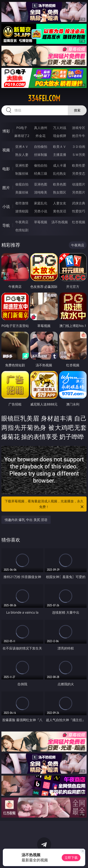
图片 (6, 188)
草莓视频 (41, 222)
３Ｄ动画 (79, 147)
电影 (6, 169)
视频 (6, 150)
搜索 (77, 110)
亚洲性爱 (22, 165)
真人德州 (41, 128)
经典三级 (41, 173)
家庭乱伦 (41, 203)
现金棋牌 (60, 136)
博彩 (6, 131)
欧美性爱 (79, 165)
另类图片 (79, 192)
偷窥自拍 (22, 184)
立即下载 (71, 858)
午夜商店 (22, 222)
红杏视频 (79, 222)
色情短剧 (22, 230)
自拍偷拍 (41, 147)
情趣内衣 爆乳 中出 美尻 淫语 (26, 520)
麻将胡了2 (22, 136)
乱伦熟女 (60, 173)
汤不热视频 (60, 222)
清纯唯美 (41, 192)
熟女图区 (60, 192)
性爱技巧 (79, 211)
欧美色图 (60, 184)
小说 (6, 207)
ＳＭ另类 (79, 155)
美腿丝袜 (22, 192)
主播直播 (60, 155)
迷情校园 (22, 211)
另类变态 (79, 173)
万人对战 (60, 128)
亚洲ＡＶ (22, 147)
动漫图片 (79, 184)
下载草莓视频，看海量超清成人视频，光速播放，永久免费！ (45, 504)
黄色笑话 (60, 211)
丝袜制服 (41, 155)
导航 (6, 225)
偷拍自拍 (41, 165)
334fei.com (44, 98)
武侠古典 (79, 203)
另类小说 (41, 211)
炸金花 (41, 136)
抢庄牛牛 (79, 136)
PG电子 (22, 128)
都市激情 (22, 203)
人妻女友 (60, 203)
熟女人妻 (22, 155)
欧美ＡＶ (60, 147)
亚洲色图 (41, 184)
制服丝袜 (22, 173)
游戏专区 (79, 128)
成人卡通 (60, 165)
